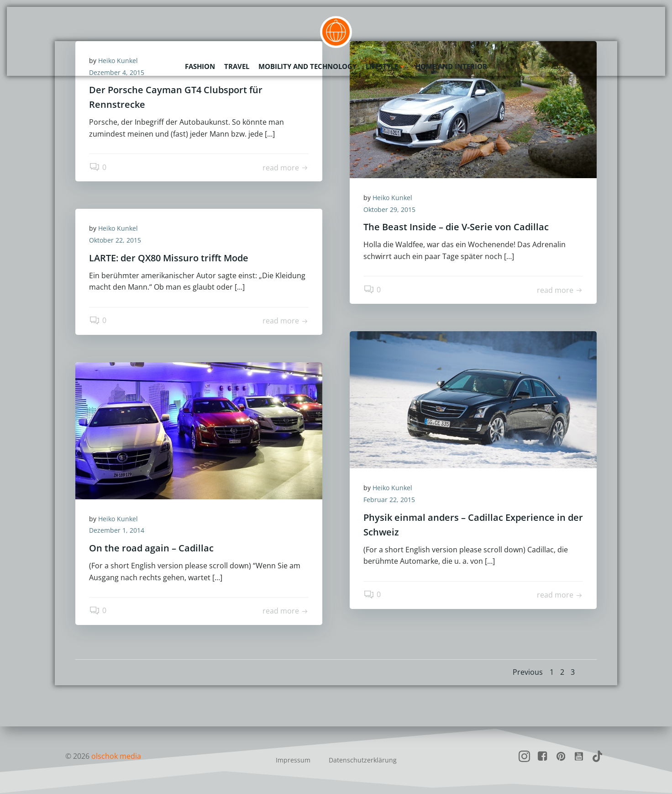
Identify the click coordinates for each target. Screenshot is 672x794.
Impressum (293, 760)
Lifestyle (386, 66)
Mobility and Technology (307, 66)
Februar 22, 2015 (389, 500)
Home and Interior (451, 66)
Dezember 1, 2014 (117, 530)
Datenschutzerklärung (363, 760)
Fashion (200, 66)
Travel (237, 66)
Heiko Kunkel (392, 198)
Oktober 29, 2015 (389, 209)
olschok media (116, 756)
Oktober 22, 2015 (115, 240)
